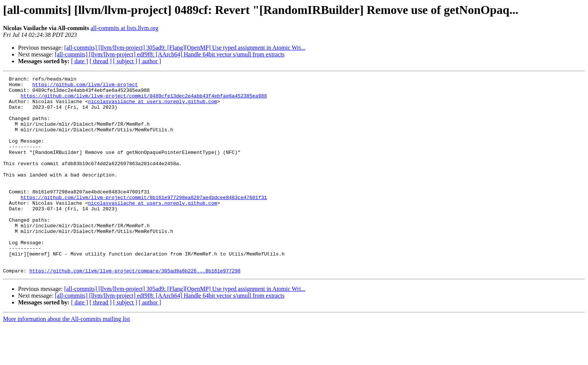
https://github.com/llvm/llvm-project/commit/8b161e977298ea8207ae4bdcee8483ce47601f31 (144, 222)
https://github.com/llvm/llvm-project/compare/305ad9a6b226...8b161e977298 (135, 310)
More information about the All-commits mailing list (67, 358)
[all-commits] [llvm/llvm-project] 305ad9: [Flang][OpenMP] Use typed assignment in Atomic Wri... (185, 48)
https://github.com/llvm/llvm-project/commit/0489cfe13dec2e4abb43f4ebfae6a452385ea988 (144, 100)
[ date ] (80, 61)
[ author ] (150, 61)
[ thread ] (101, 61)
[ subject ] (125, 61)
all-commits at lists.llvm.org (124, 28)
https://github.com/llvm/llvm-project (85, 87)
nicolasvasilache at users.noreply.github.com (152, 107)
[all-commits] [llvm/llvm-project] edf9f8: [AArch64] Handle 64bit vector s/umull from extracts (170, 54)
